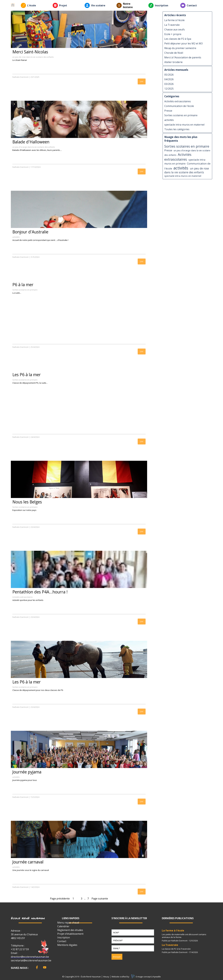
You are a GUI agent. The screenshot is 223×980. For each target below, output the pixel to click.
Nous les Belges (27, 502)
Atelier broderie (173, 62)
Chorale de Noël (174, 53)
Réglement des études (70, 930)
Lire (142, 81)
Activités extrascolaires (22, 597)
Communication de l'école (179, 106)
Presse (168, 111)
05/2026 (169, 75)
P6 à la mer (23, 285)
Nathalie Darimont (20, 77)
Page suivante (100, 899)
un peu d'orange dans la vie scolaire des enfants (34, 147)
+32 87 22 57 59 (20, 949)
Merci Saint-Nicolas (30, 52)
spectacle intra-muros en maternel (184, 125)
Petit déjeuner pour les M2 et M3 (183, 43)
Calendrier (63, 926)
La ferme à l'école (174, 20)
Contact (192, 5)
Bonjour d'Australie (30, 232)
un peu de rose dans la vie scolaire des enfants (33, 57)
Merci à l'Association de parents (183, 57)
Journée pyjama (27, 772)
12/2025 (169, 89)
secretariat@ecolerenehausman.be (31, 960)
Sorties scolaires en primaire (25, 290)
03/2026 (169, 84)
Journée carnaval (28, 862)
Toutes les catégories (177, 129)
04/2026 (169, 79)
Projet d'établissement (70, 934)
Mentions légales (67, 945)
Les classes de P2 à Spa (178, 39)
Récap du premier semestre (180, 48)
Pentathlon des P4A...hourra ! (40, 592)
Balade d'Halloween (31, 142)
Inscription (162, 5)
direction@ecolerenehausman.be (30, 957)
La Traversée (172, 25)
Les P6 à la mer (27, 375)
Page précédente (60, 899)
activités (16, 237)
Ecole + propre (173, 34)
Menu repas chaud (68, 923)
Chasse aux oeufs (175, 29)
